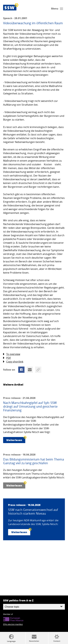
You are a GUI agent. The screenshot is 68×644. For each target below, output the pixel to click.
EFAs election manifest (13, 624)
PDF (7, 358)
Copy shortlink (13, 362)
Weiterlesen (16, 439)
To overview (12, 354)
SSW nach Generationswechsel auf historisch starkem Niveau (33, 512)
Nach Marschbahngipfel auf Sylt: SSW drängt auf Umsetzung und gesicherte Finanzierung (30, 407)
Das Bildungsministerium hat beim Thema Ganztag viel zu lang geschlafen (34, 461)
